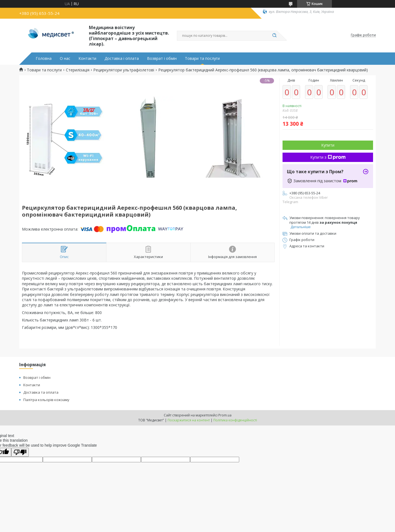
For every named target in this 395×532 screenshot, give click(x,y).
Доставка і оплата (122, 58)
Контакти (87, 58)
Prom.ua (225, 415)
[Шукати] (274, 36)
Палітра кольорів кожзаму (46, 400)
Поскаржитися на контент (189, 420)
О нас (65, 58)
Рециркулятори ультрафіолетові (124, 70)
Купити (328, 145)
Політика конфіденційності (235, 420)
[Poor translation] (20, 452)
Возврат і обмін (162, 58)
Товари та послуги (202, 58)
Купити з (328, 157)
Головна (44, 58)
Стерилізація (78, 70)
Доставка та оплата (41, 392)
